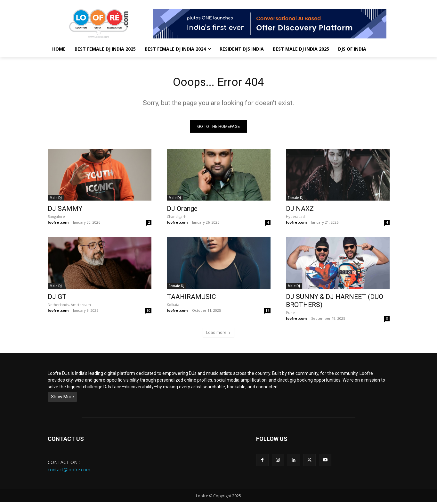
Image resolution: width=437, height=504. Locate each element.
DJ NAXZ (300, 211)
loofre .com (58, 224)
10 (148, 313)
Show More (62, 399)
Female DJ (296, 200)
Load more (218, 335)
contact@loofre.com (69, 471)
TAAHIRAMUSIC (191, 299)
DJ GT (57, 299)
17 (267, 313)
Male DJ (56, 200)
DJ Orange (182, 211)
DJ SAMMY (65, 211)
